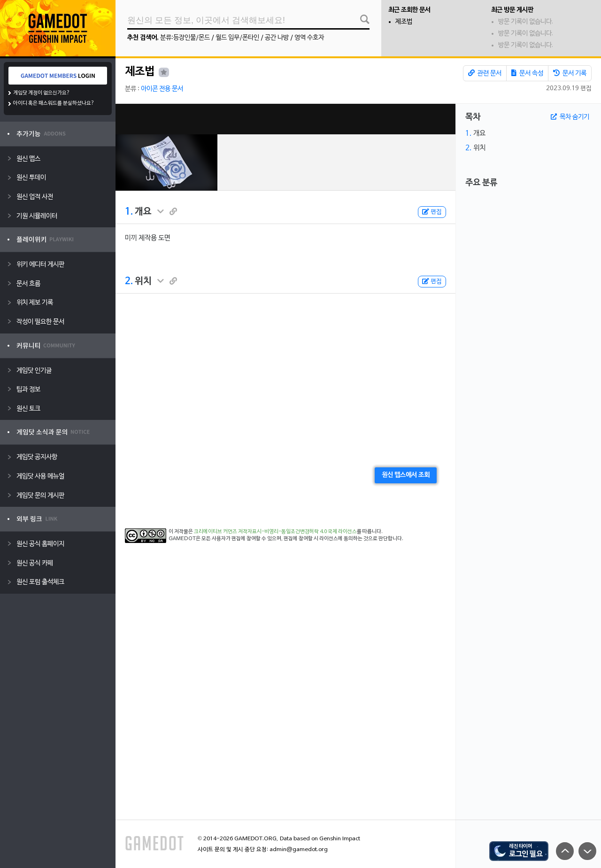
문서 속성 (527, 73)
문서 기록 (570, 73)
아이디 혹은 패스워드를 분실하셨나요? (54, 103)
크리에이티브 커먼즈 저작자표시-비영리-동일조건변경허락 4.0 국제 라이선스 (275, 532)
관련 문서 (485, 73)
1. (129, 212)
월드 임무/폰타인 (237, 38)
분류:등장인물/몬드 (185, 38)
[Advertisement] (285, 119)
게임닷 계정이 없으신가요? (42, 93)
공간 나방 (277, 38)
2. (129, 281)
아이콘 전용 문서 (162, 89)
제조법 (404, 22)
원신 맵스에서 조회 (406, 475)
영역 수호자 (309, 38)
